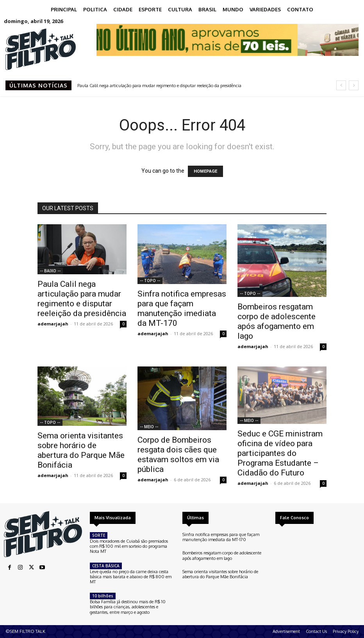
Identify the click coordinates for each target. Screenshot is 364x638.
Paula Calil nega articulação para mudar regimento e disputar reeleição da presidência (159, 86)
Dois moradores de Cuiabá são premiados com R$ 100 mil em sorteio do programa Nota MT (129, 546)
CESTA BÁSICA (106, 566)
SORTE (99, 535)
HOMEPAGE (205, 171)
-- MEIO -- (149, 427)
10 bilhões (103, 596)
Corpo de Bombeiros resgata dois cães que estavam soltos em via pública (178, 455)
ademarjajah (53, 324)
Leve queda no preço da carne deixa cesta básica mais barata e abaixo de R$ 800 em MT (131, 577)
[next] (354, 85)
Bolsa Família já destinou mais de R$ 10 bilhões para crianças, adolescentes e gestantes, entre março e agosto (128, 607)
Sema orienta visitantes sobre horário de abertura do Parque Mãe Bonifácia (81, 450)
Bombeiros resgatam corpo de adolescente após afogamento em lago (277, 321)
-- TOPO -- (150, 281)
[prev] (341, 85)
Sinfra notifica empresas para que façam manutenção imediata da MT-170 (182, 308)
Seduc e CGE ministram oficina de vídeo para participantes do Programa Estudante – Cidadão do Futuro (280, 453)
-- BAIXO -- (50, 271)
